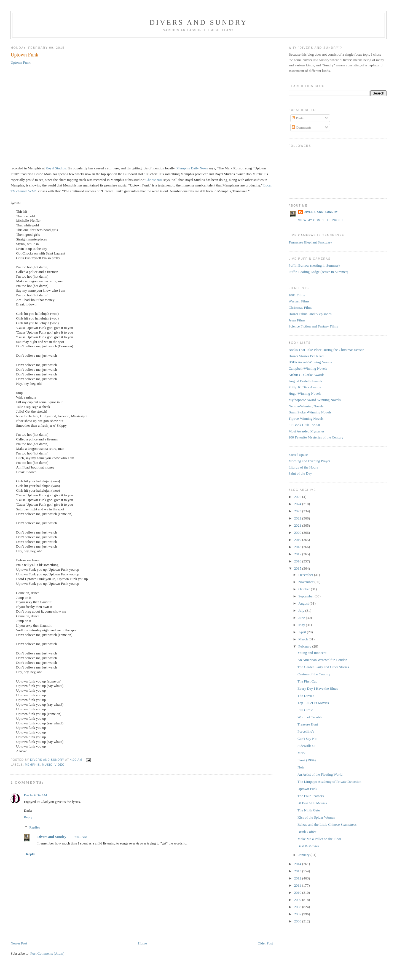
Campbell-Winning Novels (308, 368)
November (306, 582)
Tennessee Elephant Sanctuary (310, 242)
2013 (298, 871)
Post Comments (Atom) (47, 953)
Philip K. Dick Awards (305, 387)
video (60, 765)
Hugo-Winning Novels (305, 393)
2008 (298, 907)
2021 (298, 525)
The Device (306, 696)
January (304, 855)
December (306, 575)
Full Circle (305, 710)
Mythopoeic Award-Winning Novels (315, 400)
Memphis (32, 765)
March (303, 639)
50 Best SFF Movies (312, 803)
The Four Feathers (311, 796)
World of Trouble (310, 717)
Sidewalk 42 (306, 746)
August (304, 603)
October (305, 589)
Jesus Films (297, 320)
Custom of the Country (314, 674)
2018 (298, 547)
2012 (298, 878)
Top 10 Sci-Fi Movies (313, 703)
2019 (298, 540)
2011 (298, 885)
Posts (298, 118)
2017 (298, 554)
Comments (302, 127)
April (303, 632)
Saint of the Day (300, 473)
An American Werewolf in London (322, 660)
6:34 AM (41, 795)
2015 (298, 568)
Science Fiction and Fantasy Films (313, 326)
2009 (298, 900)
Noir (301, 767)
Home (143, 943)
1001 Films (297, 295)
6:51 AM (81, 837)
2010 (298, 893)
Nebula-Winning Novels (306, 406)
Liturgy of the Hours (303, 467)
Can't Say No (307, 739)
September (306, 596)
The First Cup (307, 681)
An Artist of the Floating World (320, 774)
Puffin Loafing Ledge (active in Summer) (318, 272)
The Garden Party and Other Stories (323, 667)
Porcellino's (306, 731)
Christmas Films (301, 308)
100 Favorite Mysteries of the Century (316, 437)
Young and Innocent (312, 653)
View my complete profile (322, 220)
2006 (298, 921)
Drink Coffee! (308, 832)
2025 (298, 497)
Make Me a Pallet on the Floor (319, 839)
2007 (298, 914)
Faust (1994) (307, 760)
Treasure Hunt (308, 724)
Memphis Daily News (192, 168)
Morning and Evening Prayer (309, 461)
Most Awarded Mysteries (307, 431)
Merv (301, 753)
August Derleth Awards (305, 381)
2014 (298, 864)
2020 (298, 533)
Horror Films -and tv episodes (310, 314)
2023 (298, 511)
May (302, 625)
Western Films (299, 301)
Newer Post (19, 943)
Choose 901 (154, 180)
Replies (35, 827)
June (302, 618)
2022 (298, 518)
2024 (298, 504)
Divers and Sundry (198, 22)
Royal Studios (56, 168)
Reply (28, 817)
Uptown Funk (20, 62)
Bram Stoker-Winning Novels (310, 412)
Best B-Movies (308, 846)
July (302, 611)
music (47, 765)
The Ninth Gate (309, 810)
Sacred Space (298, 455)
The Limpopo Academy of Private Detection (329, 782)
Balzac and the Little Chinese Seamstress (327, 825)
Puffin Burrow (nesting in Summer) (314, 265)
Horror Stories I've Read (306, 356)
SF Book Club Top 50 (304, 425)
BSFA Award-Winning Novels (310, 362)
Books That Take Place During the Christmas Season (327, 350)
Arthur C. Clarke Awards (307, 375)
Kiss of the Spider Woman (316, 817)
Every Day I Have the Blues (318, 688)
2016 (298, 561)
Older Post (265, 943)
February (305, 646)
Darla (28, 795)
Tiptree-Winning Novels (306, 419)
